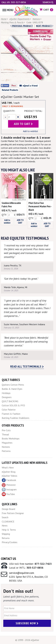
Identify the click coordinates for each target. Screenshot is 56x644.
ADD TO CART (20, 221)
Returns (6, 538)
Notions (36, 19)
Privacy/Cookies (10, 542)
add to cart (23, 124)
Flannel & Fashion (11, 414)
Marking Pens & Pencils (12, 22)
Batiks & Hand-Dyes (12, 389)
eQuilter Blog (9, 472)
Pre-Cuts (6, 430)
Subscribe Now (27, 623)
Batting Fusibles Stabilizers (16, 418)
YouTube (8, 494)
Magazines (7, 443)
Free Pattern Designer (13, 513)
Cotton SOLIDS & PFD (13, 405)
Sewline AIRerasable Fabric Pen (11, 205)
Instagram (9, 490)
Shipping (6, 534)
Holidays (6, 393)
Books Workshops (11, 438)
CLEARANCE (8, 521)
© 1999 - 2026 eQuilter (27, 640)
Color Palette (9, 410)
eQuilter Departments (19, 19)
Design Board (8, 509)
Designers (7, 397)
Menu (8, 10)
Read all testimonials (27, 366)
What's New (8, 468)
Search (48, 2)
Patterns (6, 451)
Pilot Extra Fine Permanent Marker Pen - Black (40, 206)
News (5, 526)
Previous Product (22, 26)
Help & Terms (9, 530)
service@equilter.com (22, 573)
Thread (5, 434)
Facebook (9, 480)
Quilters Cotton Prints (13, 385)
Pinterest (9, 485)
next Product (45, 26)
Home (4, 19)
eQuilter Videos (9, 476)
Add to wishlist (31, 131)
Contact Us (8, 559)
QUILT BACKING (10, 401)
